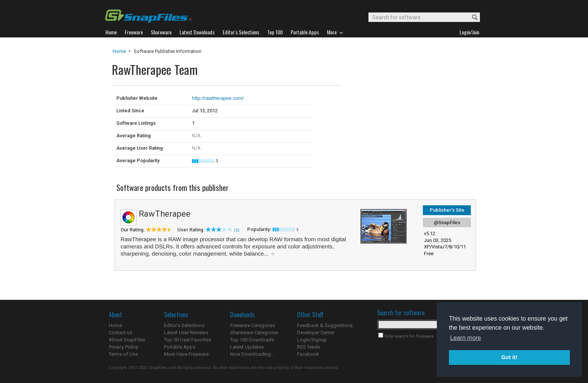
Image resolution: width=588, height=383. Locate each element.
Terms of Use (123, 354)
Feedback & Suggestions (325, 325)
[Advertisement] (392, 101)
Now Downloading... (252, 354)
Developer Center (316, 333)
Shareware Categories (254, 333)
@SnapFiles (447, 223)
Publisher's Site (447, 210)
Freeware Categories (253, 325)
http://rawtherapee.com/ (218, 98)
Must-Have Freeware (186, 354)
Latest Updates (247, 347)
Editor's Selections (184, 325)
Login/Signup (312, 340)
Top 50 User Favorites (188, 340)
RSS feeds (309, 347)
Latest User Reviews (186, 333)
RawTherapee (165, 214)
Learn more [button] (466, 338)
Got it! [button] (509, 357)
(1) (237, 230)
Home (119, 51)
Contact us (121, 333)
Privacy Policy (123, 347)
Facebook (308, 354)
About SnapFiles (127, 340)
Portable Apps (180, 347)
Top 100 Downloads (252, 340)
